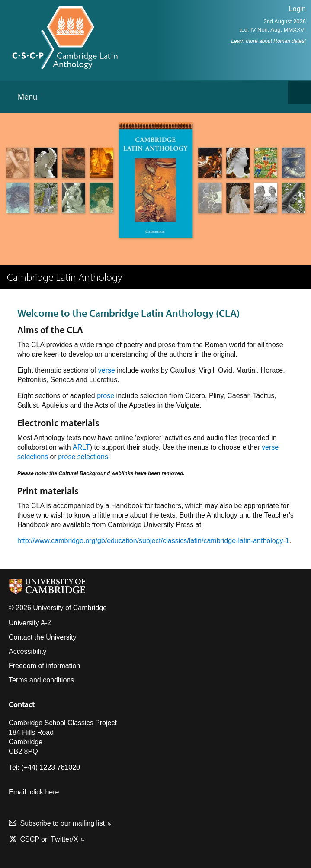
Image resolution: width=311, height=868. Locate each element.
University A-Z (30, 623)
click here (45, 792)
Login (297, 9)
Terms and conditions (41, 680)
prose (106, 396)
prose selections (83, 457)
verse (107, 370)
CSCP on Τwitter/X (51, 839)
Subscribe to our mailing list (65, 823)
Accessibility (27, 651)
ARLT (81, 447)
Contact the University (43, 637)
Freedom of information (44, 666)
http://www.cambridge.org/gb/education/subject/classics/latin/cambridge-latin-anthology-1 (153, 541)
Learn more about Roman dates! (268, 41)
